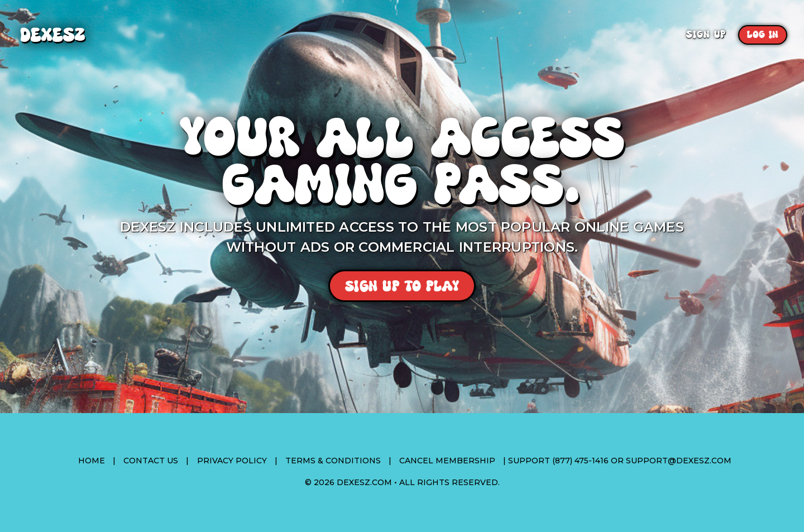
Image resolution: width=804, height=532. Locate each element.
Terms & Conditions (333, 461)
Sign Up (706, 35)
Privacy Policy (232, 461)
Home (92, 461)
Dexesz (83, 35)
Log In (763, 35)
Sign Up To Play (402, 286)
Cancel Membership (447, 461)
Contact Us (151, 461)
